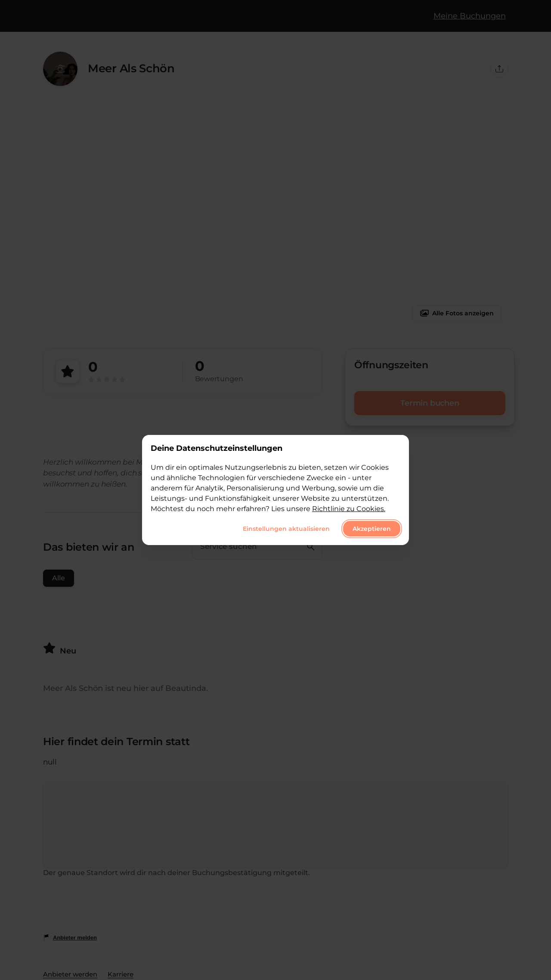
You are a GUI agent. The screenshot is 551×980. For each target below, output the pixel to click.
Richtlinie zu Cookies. (349, 509)
